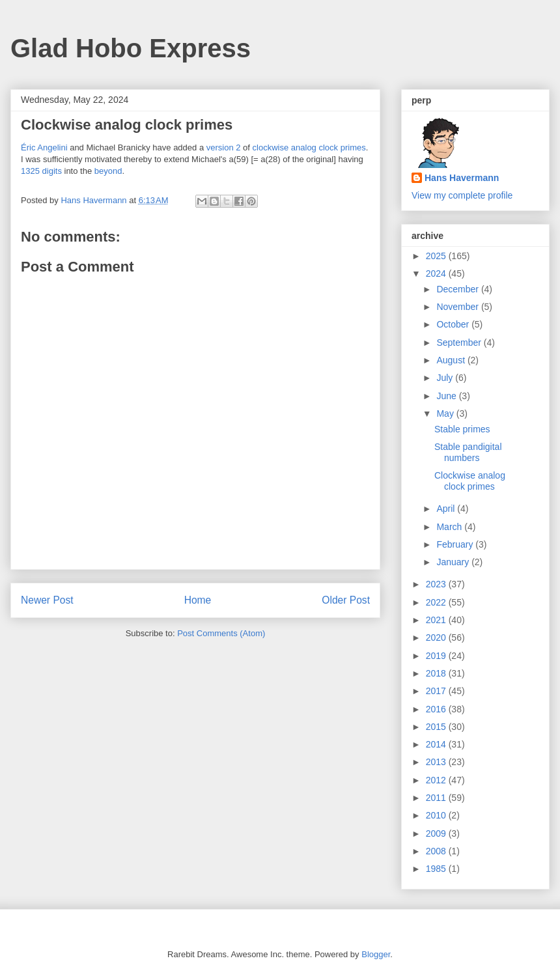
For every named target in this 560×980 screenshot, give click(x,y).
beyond (108, 171)
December (458, 289)
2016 (437, 709)
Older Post (346, 600)
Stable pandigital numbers (468, 452)
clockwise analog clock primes (309, 147)
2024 (437, 273)
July (446, 378)
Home (198, 600)
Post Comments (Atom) (221, 633)
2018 (437, 673)
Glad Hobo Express (131, 48)
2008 (437, 851)
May (446, 413)
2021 (437, 620)
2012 (437, 780)
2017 (437, 691)
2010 (437, 815)
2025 (437, 256)
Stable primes (462, 429)
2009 (437, 833)
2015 (437, 727)
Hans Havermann (462, 178)
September (460, 343)
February (456, 544)
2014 (437, 744)
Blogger (376, 954)
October (454, 324)
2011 (437, 798)
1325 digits (41, 171)
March (450, 527)
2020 (437, 637)
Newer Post (47, 600)
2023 (437, 584)
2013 (437, 762)
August (452, 360)
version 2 (224, 147)
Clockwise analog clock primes (470, 481)
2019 (437, 656)
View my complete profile (462, 195)
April (447, 509)
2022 (437, 602)
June (447, 396)
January (454, 562)
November (458, 307)
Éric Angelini (44, 147)
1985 (437, 869)
